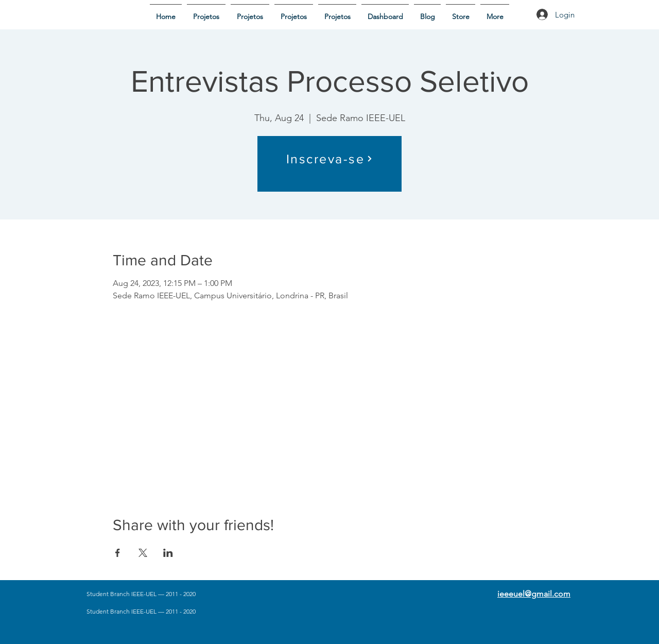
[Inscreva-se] (329, 159)
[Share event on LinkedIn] (168, 553)
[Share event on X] (143, 553)
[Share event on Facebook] (118, 553)
